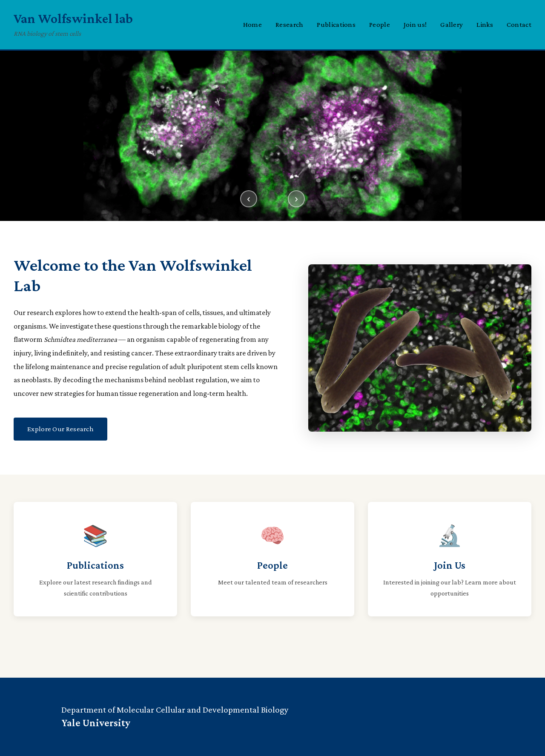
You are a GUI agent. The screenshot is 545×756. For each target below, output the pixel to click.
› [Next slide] (296, 199)
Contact (519, 24)
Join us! (415, 24)
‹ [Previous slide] (249, 199)
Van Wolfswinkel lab (73, 18)
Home (252, 24)
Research (289, 24)
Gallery (452, 24)
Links (485, 24)
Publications (336, 24)
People (380, 24)
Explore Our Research (60, 429)
